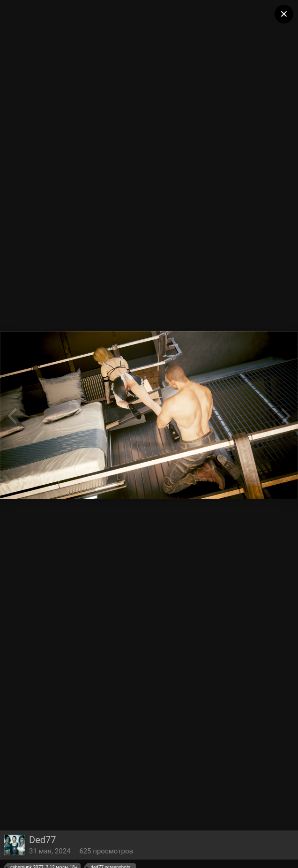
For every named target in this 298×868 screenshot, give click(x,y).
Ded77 (43, 840)
